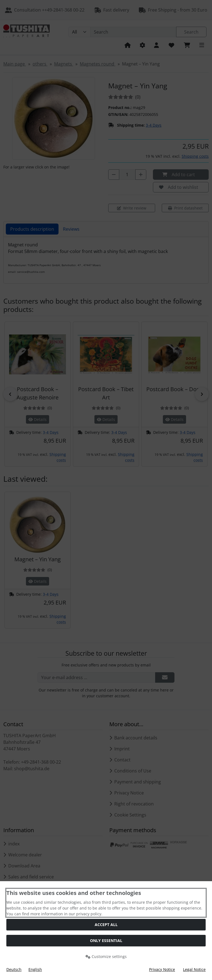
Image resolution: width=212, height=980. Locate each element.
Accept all (106, 925)
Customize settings (106, 956)
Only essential (106, 940)
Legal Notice (194, 969)
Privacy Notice (162, 969)
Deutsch (14, 969)
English (35, 969)
